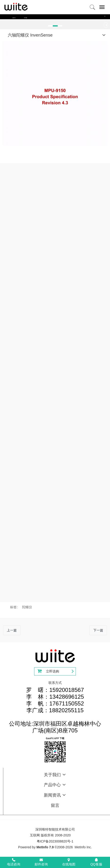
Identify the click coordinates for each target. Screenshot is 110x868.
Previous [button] (2, 26)
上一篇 (12, 630)
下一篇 (98, 630)
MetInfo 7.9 (45, 847)
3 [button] (105, 16)
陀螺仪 (27, 607)
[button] (14, 18)
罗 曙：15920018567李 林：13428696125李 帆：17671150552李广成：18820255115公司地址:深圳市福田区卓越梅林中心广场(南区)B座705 (55, 710)
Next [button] (108, 26)
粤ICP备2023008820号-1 (55, 841)
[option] (55, 17)
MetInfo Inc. (83, 847)
